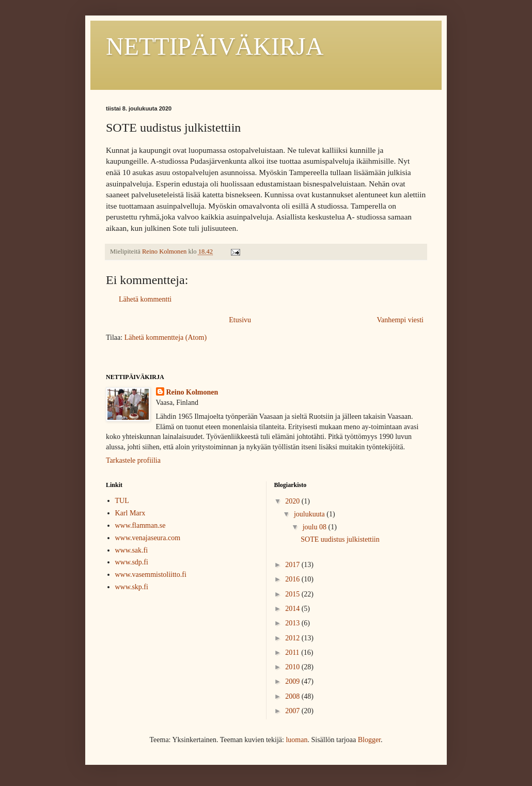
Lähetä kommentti (145, 299)
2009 (293, 681)
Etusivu (240, 320)
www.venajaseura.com (148, 538)
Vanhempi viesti (400, 320)
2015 (293, 594)
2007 (293, 711)
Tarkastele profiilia (133, 460)
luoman (296, 740)
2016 (293, 579)
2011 (293, 653)
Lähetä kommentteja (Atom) (166, 337)
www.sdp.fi (132, 562)
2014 (293, 609)
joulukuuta (310, 514)
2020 (293, 501)
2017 (293, 565)
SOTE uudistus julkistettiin (340, 539)
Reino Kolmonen (192, 392)
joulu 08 (316, 527)
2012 (293, 638)
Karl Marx (130, 513)
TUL (122, 501)
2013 (293, 623)
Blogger (369, 740)
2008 (293, 696)
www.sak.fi (132, 550)
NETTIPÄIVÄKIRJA (215, 46)
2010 (293, 667)
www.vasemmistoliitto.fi (151, 575)
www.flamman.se (140, 525)
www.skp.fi (132, 587)
